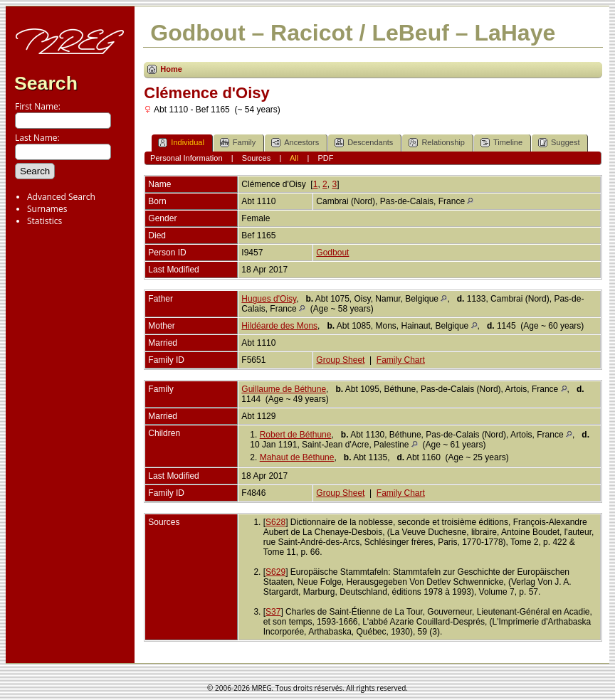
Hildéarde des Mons (279, 326)
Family (238, 143)
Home (171, 69)
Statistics (44, 221)
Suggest (559, 143)
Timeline (501, 143)
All (294, 158)
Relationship (437, 143)
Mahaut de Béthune (297, 457)
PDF (325, 158)
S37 (273, 612)
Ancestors (295, 143)
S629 (275, 572)
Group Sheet (340, 360)
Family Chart (401, 360)
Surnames (47, 209)
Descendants (364, 143)
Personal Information (186, 158)
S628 (275, 522)
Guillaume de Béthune (284, 389)
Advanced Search (61, 197)
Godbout (332, 253)
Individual (181, 143)
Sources (256, 158)
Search (46, 83)
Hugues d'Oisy (269, 299)
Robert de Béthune (296, 435)
